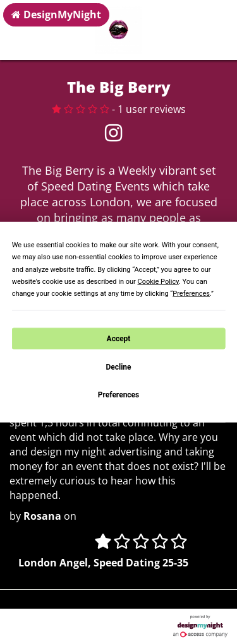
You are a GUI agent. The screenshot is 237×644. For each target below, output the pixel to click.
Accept (119, 338)
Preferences (119, 395)
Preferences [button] (191, 294)
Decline (118, 367)
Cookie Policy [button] (158, 281)
